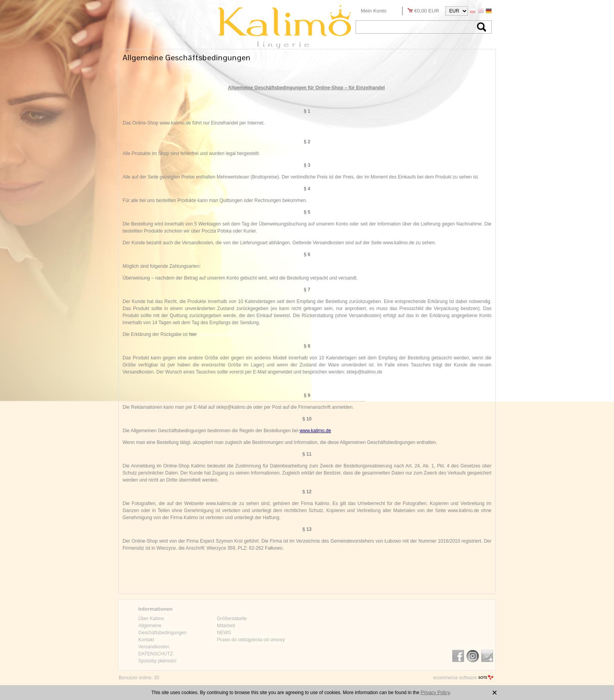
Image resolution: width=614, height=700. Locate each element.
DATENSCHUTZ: (156, 654)
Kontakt (146, 640)
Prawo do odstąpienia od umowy (251, 640)
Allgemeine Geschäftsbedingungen (162, 629)
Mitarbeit (226, 626)
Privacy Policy (435, 693)
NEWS (224, 633)
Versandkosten (154, 647)
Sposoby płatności (157, 661)
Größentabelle (232, 619)
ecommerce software (455, 678)
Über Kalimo (151, 619)
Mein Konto (374, 11)
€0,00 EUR (427, 11)
